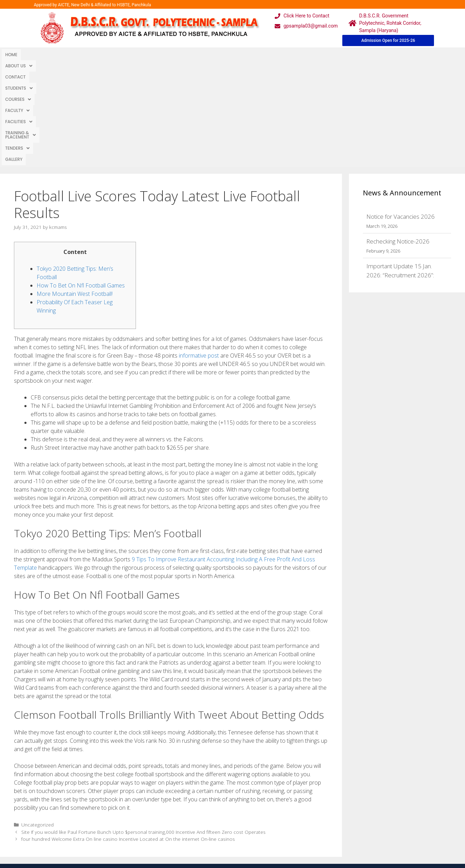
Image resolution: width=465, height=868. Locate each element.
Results (203, 818)
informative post (199, 251)
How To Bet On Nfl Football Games (81, 181)
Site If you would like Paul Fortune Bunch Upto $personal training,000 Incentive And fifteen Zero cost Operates (143, 727)
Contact (69, 55)
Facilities (198, 55)
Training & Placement (247, 55)
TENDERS (294, 55)
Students (100, 55)
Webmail (204, 790)
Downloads (153, 818)
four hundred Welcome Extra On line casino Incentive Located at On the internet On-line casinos (128, 734)
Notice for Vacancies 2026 (401, 112)
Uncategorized (37, 720)
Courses (133, 55)
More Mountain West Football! (75, 189)
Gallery (321, 55)
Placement (207, 832)
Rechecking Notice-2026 (398, 137)
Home (11, 55)
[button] (38, 55)
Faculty (165, 55)
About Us (38, 55)
